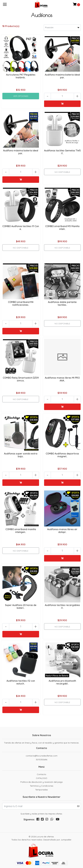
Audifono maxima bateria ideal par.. (62, 76)
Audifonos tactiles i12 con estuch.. (21, 682)
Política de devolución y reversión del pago (42, 782)
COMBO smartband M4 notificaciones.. (21, 303)
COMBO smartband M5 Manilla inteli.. (62, 228)
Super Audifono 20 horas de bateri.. (21, 606)
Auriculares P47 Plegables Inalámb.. (21, 76)
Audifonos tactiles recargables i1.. (62, 606)
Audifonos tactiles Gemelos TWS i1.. (62, 152)
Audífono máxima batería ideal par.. (21, 152)
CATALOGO (42, 778)
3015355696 (41, 760)
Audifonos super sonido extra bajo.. (21, 455)
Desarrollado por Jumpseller (57, 840)
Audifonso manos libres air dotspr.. (62, 531)
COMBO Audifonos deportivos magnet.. (62, 455)
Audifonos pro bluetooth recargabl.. (62, 682)
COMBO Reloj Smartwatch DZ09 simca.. (21, 379)
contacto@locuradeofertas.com (42, 756)
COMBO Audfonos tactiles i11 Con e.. (21, 228)
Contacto (41, 774)
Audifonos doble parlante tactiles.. (62, 303)
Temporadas (41, 790)
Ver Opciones (21, 96)
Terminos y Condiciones (42, 786)
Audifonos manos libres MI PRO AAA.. (62, 379)
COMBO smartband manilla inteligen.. (21, 531)
